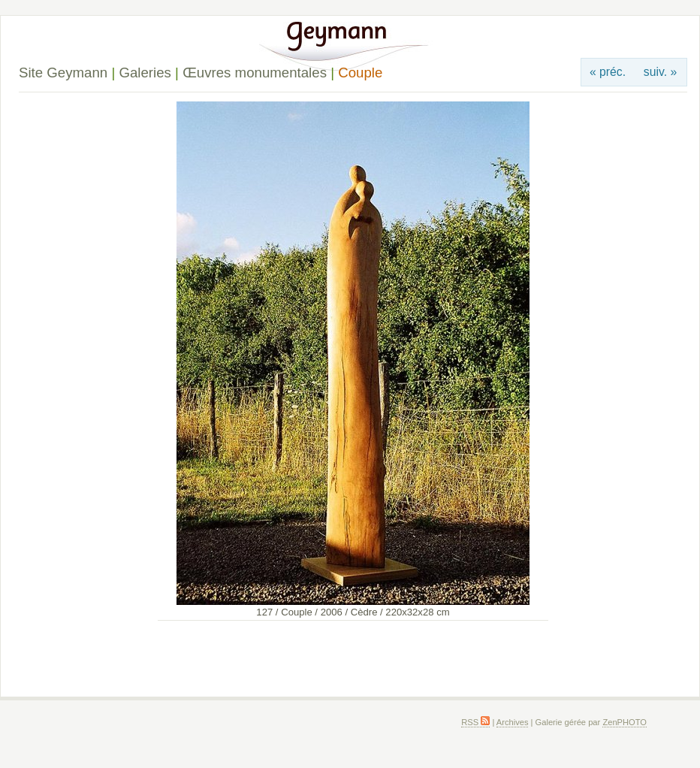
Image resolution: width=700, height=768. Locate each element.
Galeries (145, 73)
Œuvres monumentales (255, 73)
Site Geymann (63, 73)
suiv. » (660, 72)
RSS (475, 722)
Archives (513, 722)
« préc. (608, 72)
